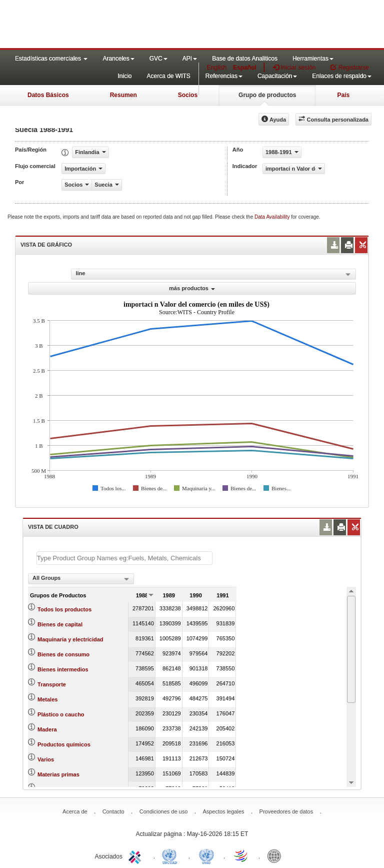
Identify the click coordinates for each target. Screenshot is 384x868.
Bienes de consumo (63, 654)
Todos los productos (64, 609)
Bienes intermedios (63, 669)
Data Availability (273, 217)
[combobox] (81, 579)
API (190, 59)
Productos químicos (64, 744)
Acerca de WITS (168, 76)
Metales (47, 699)
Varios (46, 759)
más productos (192, 288)
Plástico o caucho (61, 714)
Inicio (124, 76)
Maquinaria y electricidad (70, 639)
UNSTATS (206, 855)
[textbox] (124, 558)
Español (245, 68)
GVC (158, 59)
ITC (136, 855)
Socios (188, 95)
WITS (100, 25)
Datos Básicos (48, 95)
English (217, 68)
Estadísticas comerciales (51, 59)
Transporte (52, 684)
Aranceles (118, 59)
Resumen (123, 95)
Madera (47, 729)
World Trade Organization (241, 855)
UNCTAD (171, 855)
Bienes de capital (60, 624)
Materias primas (58, 774)
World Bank (276, 855)
